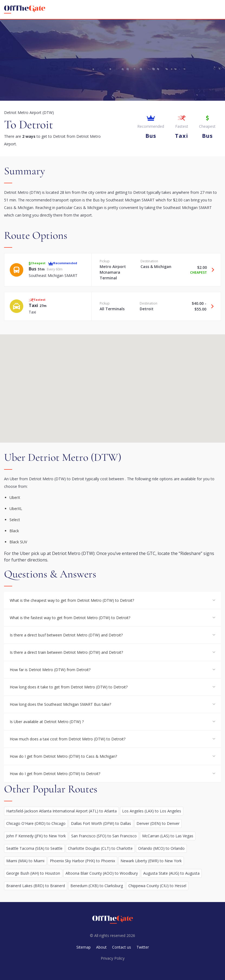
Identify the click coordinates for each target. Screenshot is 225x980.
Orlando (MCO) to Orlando (161, 848)
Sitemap (84, 947)
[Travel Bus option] (211, 270)
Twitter (143, 947)
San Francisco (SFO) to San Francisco (104, 836)
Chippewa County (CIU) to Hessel (157, 886)
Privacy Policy (113, 958)
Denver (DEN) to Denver (158, 823)
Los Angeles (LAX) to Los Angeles (152, 811)
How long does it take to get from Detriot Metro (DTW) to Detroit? (69, 687)
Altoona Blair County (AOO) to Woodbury (102, 873)
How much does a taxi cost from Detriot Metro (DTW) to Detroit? (68, 739)
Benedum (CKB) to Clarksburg (97, 886)
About (101, 947)
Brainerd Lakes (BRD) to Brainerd (36, 886)
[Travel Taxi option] (210, 306)
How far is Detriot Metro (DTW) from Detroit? (50, 670)
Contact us (122, 947)
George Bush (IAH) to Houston (33, 873)
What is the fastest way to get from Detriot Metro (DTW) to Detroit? (70, 618)
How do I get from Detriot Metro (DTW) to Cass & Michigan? (63, 756)
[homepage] (25, 9)
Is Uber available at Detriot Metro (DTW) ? (47, 722)
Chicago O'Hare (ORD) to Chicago (36, 823)
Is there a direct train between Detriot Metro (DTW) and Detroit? (66, 652)
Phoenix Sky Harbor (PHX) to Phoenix (82, 861)
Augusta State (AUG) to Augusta (171, 873)
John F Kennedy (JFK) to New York (36, 836)
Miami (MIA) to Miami (25, 861)
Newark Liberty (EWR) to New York (151, 861)
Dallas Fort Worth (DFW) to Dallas (101, 823)
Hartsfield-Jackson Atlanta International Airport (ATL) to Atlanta (61, 811)
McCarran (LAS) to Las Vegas (168, 836)
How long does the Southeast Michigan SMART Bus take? (60, 704)
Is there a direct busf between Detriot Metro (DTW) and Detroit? (66, 635)
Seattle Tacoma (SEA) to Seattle (34, 848)
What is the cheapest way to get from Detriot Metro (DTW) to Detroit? (72, 600)
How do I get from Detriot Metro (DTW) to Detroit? (55, 774)
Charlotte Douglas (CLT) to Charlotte (100, 848)
